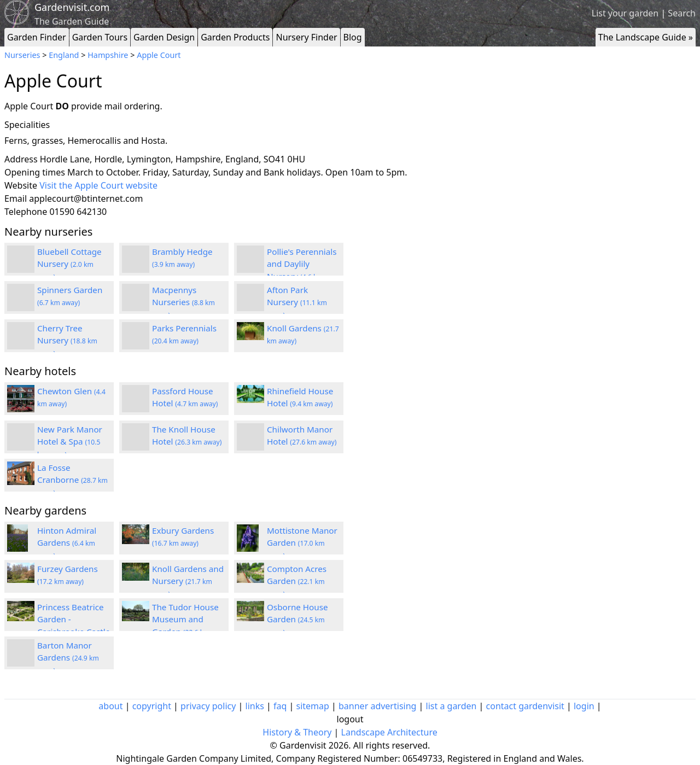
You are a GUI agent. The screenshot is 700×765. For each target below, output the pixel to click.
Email (16, 198)
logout (350, 719)
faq (280, 706)
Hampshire (108, 55)
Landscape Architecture (389, 732)
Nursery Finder (306, 37)
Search (682, 13)
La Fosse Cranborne (72, 480)
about (110, 706)
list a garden (451, 706)
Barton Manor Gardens (68, 658)
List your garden (625, 13)
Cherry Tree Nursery (67, 341)
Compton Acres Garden (297, 581)
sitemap (313, 706)
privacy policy (208, 706)
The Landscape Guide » (646, 37)
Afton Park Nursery (297, 302)
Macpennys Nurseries (183, 302)
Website (21, 185)
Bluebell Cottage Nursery (69, 264)
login (584, 706)
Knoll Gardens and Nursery (188, 581)
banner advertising (377, 706)
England (64, 55)
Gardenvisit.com (72, 7)
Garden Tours (100, 37)
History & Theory (297, 732)
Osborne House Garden (297, 620)
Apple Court (159, 55)
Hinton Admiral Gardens (67, 543)
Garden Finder (37, 37)
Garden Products (235, 37)
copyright (152, 706)
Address (21, 159)
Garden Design (164, 37)
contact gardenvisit (525, 706)
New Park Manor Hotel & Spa (70, 442)
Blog (353, 37)
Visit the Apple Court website (98, 185)
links (255, 706)
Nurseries (22, 55)
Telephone (26, 212)
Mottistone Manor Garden (302, 543)
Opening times (35, 172)
